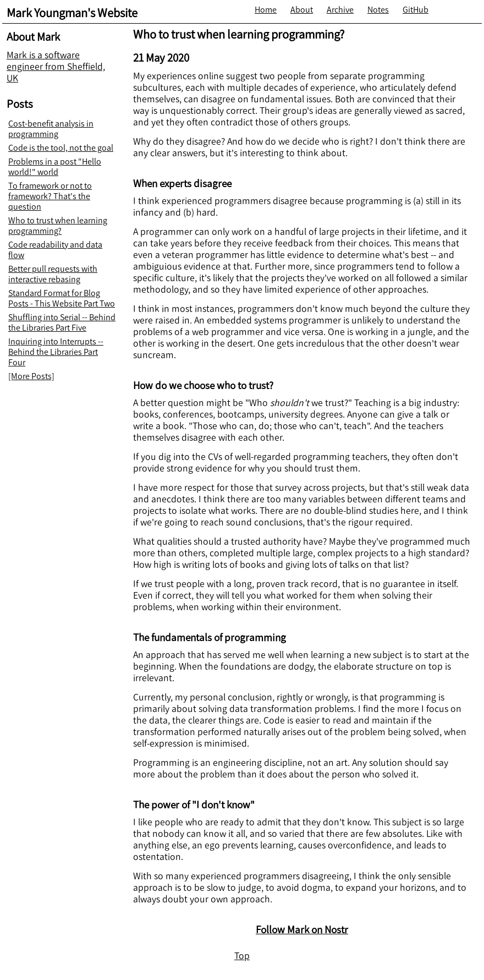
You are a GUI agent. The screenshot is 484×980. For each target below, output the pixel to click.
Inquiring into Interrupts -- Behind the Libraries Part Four (56, 352)
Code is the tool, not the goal (61, 148)
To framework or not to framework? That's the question (50, 196)
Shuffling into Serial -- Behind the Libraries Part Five (62, 322)
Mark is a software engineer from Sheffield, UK (56, 66)
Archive (340, 10)
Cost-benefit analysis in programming (51, 129)
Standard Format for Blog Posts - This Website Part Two (62, 298)
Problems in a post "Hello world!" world (55, 167)
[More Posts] (31, 376)
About (302, 10)
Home (266, 10)
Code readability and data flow (55, 250)
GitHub (416, 10)
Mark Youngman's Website (72, 13)
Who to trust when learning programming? (58, 226)
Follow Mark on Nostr (302, 930)
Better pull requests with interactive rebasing (53, 274)
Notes (378, 10)
